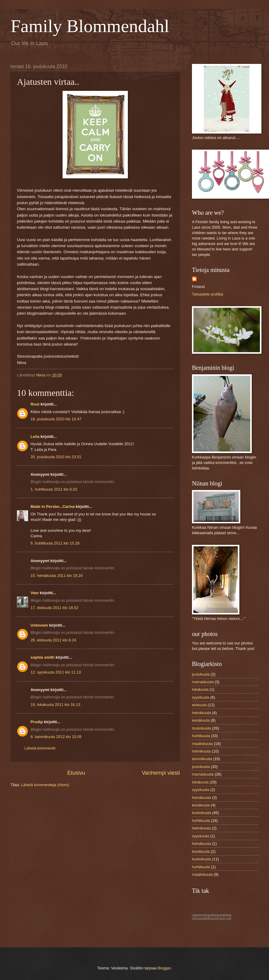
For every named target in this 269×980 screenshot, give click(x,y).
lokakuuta (200, 689)
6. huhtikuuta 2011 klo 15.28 (55, 543)
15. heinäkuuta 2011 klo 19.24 (57, 576)
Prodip (37, 722)
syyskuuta (201, 697)
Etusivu (76, 773)
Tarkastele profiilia (207, 294)
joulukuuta (201, 674)
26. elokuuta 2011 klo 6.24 (53, 640)
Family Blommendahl (90, 26)
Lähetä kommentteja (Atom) (45, 785)
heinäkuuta (201, 713)
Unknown (39, 625)
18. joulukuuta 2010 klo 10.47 (56, 419)
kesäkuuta (201, 720)
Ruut (35, 404)
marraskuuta (203, 682)
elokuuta (199, 705)
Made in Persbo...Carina (53, 507)
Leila (35, 437)
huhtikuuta (201, 736)
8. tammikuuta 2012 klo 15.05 (56, 737)
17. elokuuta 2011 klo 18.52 (54, 608)
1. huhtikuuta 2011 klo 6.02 (54, 489)
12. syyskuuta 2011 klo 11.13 (56, 672)
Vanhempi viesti (161, 773)
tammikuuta (202, 759)
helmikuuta (201, 751)
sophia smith (42, 657)
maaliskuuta (202, 744)
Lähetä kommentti (40, 748)
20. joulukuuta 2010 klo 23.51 (56, 457)
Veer (35, 593)
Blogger (164, 968)
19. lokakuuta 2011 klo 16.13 (55, 705)
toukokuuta (201, 728)
